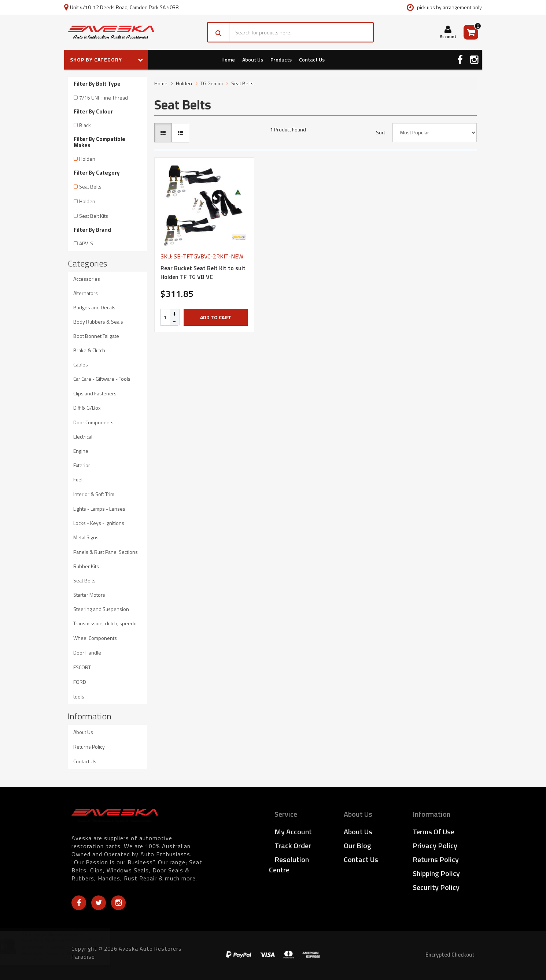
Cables (81, 364)
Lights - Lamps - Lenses (99, 509)
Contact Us (312, 59)
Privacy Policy (435, 845)
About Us (253, 59)
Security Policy (436, 887)
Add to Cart (216, 317)
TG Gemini (212, 83)
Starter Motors (89, 595)
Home (228, 59)
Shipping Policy (436, 873)
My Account (293, 832)
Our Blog (357, 845)
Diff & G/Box (87, 408)
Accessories (87, 279)
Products (281, 59)
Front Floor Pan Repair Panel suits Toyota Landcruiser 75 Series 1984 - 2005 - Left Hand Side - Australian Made (69, 947)
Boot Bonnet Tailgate (96, 336)
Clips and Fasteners (95, 393)
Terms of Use (434, 832)
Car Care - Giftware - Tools (102, 379)
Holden (87, 159)
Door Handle (87, 653)
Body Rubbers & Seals (98, 322)
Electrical (83, 437)
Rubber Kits (86, 566)
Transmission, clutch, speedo (105, 623)
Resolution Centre (289, 865)
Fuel (78, 479)
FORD (80, 682)
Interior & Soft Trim (94, 494)
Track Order (293, 845)
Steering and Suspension (101, 609)
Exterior (82, 465)
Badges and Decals (94, 307)
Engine (81, 451)
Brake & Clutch (89, 350)
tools (79, 696)
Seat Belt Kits (94, 216)
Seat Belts (90, 187)
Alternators (86, 293)
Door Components (93, 422)
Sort (381, 133)
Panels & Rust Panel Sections (106, 552)
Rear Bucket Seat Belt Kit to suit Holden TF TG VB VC (203, 272)
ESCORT (82, 667)
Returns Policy (89, 747)
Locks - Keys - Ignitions (99, 523)
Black (85, 125)
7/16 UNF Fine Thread (104, 98)
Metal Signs (86, 537)
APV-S (86, 243)
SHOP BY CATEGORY (107, 59)
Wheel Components (95, 638)
